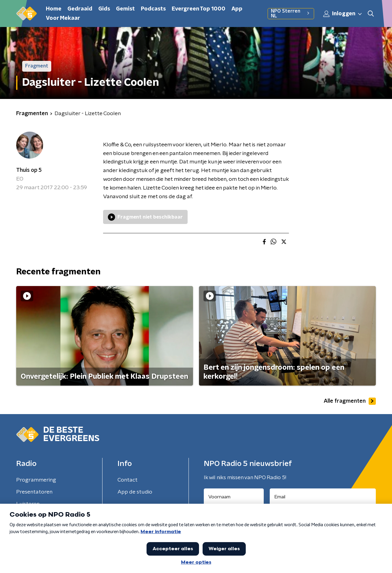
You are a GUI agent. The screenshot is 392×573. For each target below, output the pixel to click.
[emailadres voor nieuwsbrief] (323, 497)
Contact (128, 480)
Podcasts (153, 9)
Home (54, 9)
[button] (371, 14)
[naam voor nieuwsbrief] (234, 497)
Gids (104, 9)
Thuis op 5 (29, 170)
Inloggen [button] (343, 14)
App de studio (135, 492)
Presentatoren (34, 492)
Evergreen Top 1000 (199, 9)
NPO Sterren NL (291, 13)
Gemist (125, 9)
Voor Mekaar (63, 18)
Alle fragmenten (350, 401)
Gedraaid (80, 9)
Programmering (36, 480)
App (237, 9)
